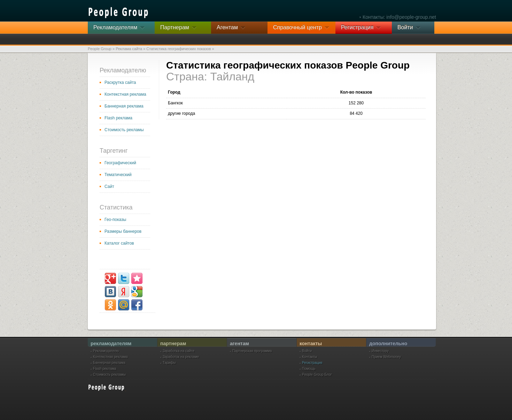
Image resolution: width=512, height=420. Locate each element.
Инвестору (380, 351)
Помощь (309, 369)
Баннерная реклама (124, 106)
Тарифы (169, 363)
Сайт (109, 187)
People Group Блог (317, 375)
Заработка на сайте (179, 351)
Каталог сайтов (119, 243)
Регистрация (312, 363)
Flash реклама (118, 118)
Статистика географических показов (179, 49)
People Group (100, 49)
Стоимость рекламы (124, 130)
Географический (120, 163)
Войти (307, 351)
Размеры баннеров (123, 231)
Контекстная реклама (125, 94)
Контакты (309, 357)
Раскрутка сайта (120, 82)
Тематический (118, 175)
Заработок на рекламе (181, 357)
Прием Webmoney (386, 357)
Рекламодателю (106, 351)
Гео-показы (115, 220)
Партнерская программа (252, 351)
